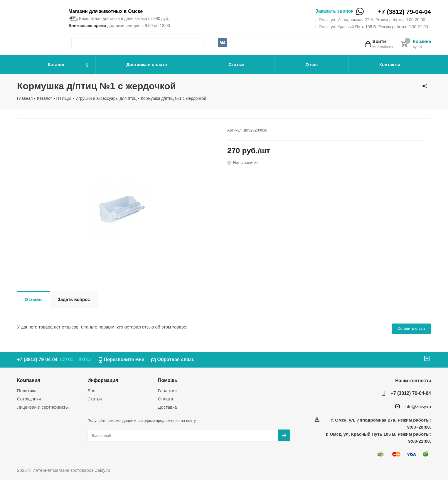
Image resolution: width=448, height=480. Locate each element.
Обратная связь (176, 359)
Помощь (168, 380)
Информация (103, 380)
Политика (27, 391)
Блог (92, 391)
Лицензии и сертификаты (43, 407)
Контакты (390, 64)
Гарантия (167, 391)
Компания (29, 380)
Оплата (166, 399)
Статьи (236, 64)
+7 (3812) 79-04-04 (405, 12)
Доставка (167, 407)
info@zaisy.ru (418, 406)
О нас (312, 64)
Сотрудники (29, 399)
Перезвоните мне (124, 359)
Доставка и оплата (146, 64)
